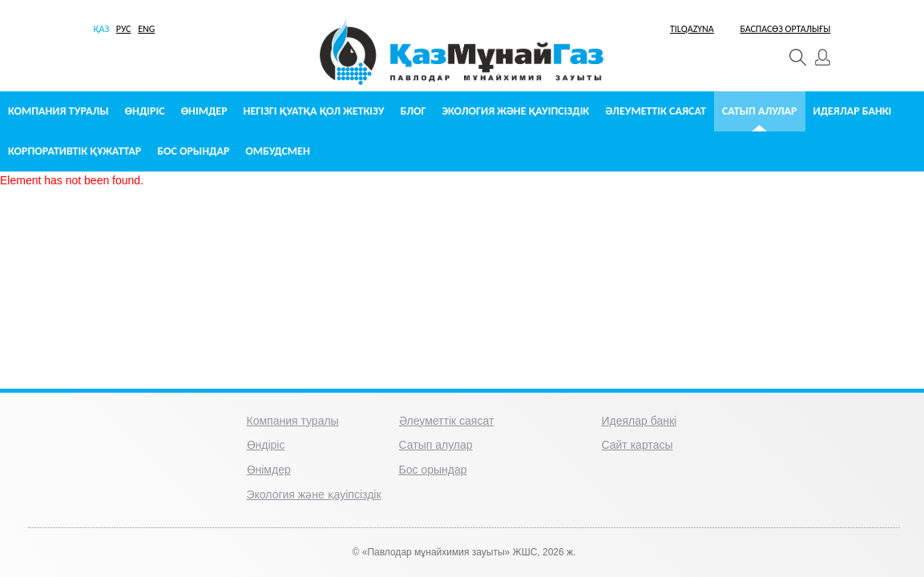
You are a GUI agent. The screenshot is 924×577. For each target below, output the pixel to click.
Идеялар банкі (853, 111)
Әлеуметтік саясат (656, 111)
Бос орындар (193, 151)
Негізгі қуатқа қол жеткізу (314, 111)
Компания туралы (59, 111)
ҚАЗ (102, 29)
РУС (124, 29)
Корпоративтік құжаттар (75, 151)
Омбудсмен (277, 151)
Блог (413, 111)
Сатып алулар (760, 111)
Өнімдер (204, 111)
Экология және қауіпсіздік (516, 111)
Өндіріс (145, 111)
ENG (146, 29)
